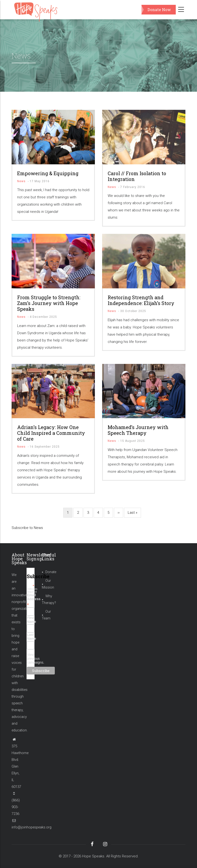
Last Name (30, 637)
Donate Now (159, 10)
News (21, 181)
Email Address (30, 600)
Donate (51, 572)
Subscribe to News (27, 528)
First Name (30, 620)
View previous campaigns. (35, 659)
